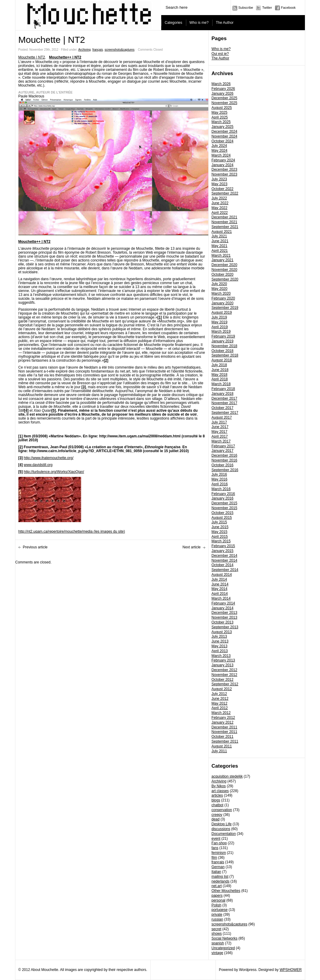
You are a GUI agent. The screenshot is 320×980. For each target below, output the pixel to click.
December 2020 (224, 265)
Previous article (35, 547)
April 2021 (220, 251)
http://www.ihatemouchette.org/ (49, 458)
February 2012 (223, 718)
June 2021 (220, 241)
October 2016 (223, 465)
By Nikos (219, 786)
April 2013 (220, 651)
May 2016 (220, 479)
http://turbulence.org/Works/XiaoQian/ (54, 472)
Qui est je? (220, 54)
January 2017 (223, 451)
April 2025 (220, 117)
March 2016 (221, 489)
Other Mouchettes (226, 891)
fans (215, 848)
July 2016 (219, 474)
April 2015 (220, 537)
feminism (219, 853)
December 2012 (224, 670)
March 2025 (221, 122)
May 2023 (220, 184)
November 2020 (224, 270)
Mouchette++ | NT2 (65, 57)
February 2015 (223, 546)
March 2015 (221, 541)
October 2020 (223, 274)
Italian (216, 872)
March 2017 (221, 441)
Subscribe (246, 8)
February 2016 (223, 494)
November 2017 (224, 403)
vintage (218, 953)
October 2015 (223, 513)
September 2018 (225, 355)
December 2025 (224, 98)
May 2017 (220, 432)
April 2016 (220, 484)
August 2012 (222, 689)
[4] (26, 411)
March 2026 (221, 84)
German (218, 867)
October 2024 (223, 141)
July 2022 (219, 198)
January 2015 (223, 551)
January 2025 (223, 127)
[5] (54, 411)
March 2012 (221, 713)
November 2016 (224, 460)
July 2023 (219, 179)
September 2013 (225, 627)
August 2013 (222, 632)
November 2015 (224, 508)
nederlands (221, 881)
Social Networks (225, 938)
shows (217, 934)
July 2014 (219, 579)
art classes (220, 791)
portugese (220, 910)
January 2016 (223, 498)
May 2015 (220, 532)
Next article (191, 547)
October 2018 (223, 351)
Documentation (224, 834)
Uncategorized (223, 948)
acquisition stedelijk (227, 776)
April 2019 (220, 327)
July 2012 (219, 694)
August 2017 (222, 417)
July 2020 (219, 284)
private (217, 915)
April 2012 (220, 708)
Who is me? (199, 23)
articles (217, 795)
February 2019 (223, 336)
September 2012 (225, 684)
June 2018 (220, 370)
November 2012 (224, 675)
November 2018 (224, 346)
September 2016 (225, 470)
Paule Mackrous (31, 96)
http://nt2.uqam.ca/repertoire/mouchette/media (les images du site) (72, 531)
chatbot (218, 805)
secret (217, 929)
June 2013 (220, 641)
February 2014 (223, 603)
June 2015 (220, 527)
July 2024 (219, 146)
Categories (174, 23)
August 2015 (222, 518)
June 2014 (220, 584)
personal (219, 900)
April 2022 (220, 213)
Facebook (288, 8)
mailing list (220, 877)
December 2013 (224, 613)
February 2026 (223, 89)
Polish (217, 905)
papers (217, 896)
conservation (222, 810)
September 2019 (225, 308)
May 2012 (220, 703)
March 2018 (221, 384)
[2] (106, 360)
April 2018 (220, 379)
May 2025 (220, 113)
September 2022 (225, 193)
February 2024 (223, 160)
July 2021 (219, 236)
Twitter (267, 8)
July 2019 (219, 317)
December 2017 (224, 398)
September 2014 (225, 570)
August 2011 (222, 746)
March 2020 (221, 293)
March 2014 (221, 598)
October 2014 (223, 565)
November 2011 (224, 732)
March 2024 (221, 155)
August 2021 (222, 232)
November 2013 (224, 617)
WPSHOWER (291, 970)
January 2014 (223, 608)
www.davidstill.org (38, 465)
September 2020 (225, 279)
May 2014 (220, 589)
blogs (216, 800)
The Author (225, 23)
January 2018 (223, 394)
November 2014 (224, 560)
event (216, 839)
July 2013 (219, 636)
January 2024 (223, 165)
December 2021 (224, 217)
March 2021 (221, 255)
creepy (217, 815)
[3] (84, 387)
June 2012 (220, 699)
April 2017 (220, 436)
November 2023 (224, 174)
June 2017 (220, 427)
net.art (217, 886)
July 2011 (219, 751)
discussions (221, 829)
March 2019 (221, 331)
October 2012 (223, 680)
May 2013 (220, 646)
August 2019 (222, 312)
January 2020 (223, 303)
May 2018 (220, 375)
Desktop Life (222, 824)
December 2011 (224, 727)
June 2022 (220, 203)
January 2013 (223, 665)
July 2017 (219, 422)
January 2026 (223, 94)
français (218, 862)
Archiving (219, 781)
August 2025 (222, 108)
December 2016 (224, 455)
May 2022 (220, 208)
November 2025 (224, 103)
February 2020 (223, 298)
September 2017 (225, 413)
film (214, 858)
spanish (218, 943)
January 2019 (223, 341)
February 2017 (223, 446)
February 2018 (223, 389)
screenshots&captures (230, 924)
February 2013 (223, 660)
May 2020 (220, 289)
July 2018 (219, 365)
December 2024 (224, 132)
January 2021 (223, 260)
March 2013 (221, 656)
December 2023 (224, 170)
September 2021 (225, 227)
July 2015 (219, 522)
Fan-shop (219, 843)
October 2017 (223, 408)
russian (218, 919)
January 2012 (223, 722)
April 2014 (220, 594)
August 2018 (222, 360)
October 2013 (223, 622)
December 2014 (224, 556)
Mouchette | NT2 (32, 57)
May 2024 (220, 151)
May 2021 (220, 246)
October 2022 (223, 189)
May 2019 (220, 322)
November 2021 (224, 222)
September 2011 (225, 741)
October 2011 (223, 737)
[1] (160, 317)
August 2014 (222, 575)
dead (216, 819)
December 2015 (224, 503)
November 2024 (224, 136)
